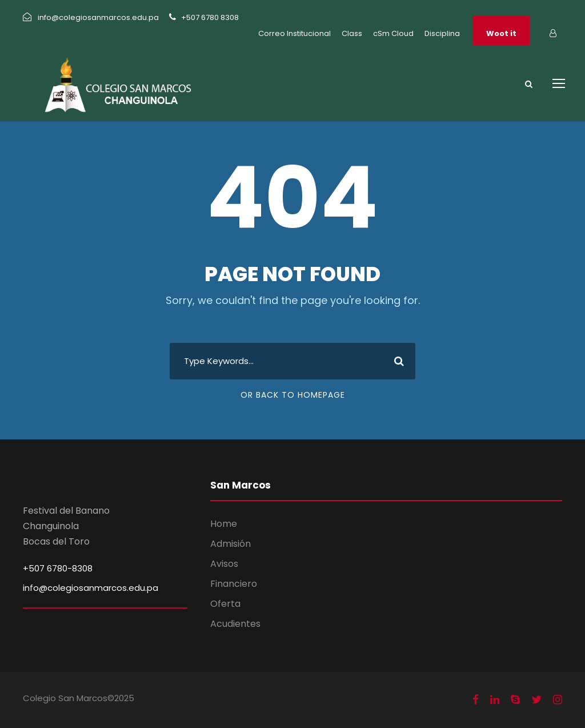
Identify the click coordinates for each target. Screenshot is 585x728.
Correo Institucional (294, 33)
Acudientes (235, 624)
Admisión (231, 544)
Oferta (225, 604)
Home (224, 524)
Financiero (234, 584)
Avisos (224, 564)
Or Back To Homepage (293, 395)
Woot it (501, 33)
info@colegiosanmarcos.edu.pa (91, 588)
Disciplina (442, 33)
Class (352, 33)
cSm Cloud (393, 33)
